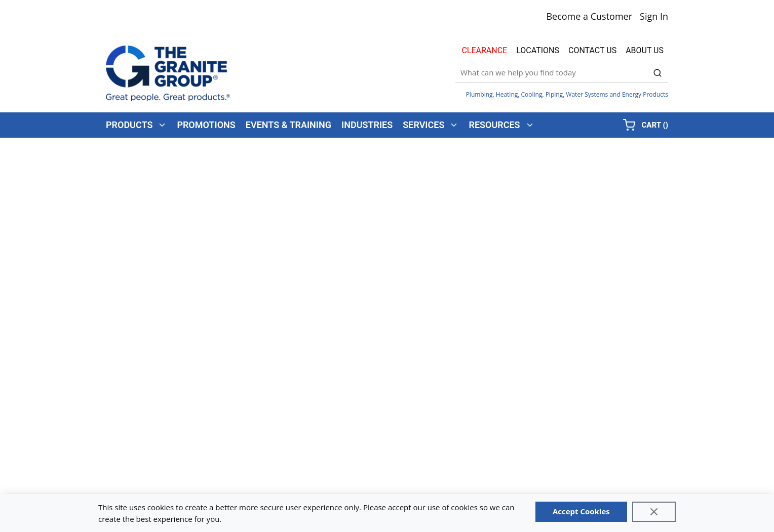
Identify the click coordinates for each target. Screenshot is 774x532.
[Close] (654, 512)
